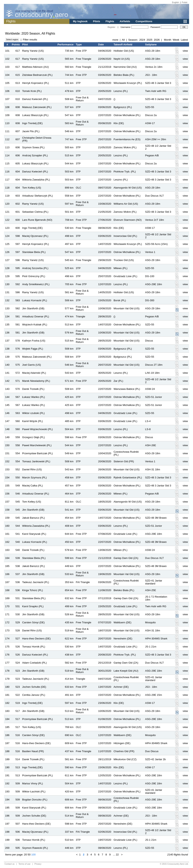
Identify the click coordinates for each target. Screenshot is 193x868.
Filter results (30, 40)
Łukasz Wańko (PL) (34, 397)
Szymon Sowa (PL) (33, 147)
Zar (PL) (118, 381)
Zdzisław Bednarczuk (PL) (37, 75)
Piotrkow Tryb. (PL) (125, 172)
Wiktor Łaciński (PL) (34, 792)
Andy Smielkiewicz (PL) (36, 284)
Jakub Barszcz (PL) (34, 518)
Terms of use (24, 864)
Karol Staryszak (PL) (34, 534)
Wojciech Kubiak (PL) (35, 325)
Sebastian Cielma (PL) (35, 212)
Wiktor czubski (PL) (33, 413)
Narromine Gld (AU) (125, 67)
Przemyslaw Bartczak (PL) (37, 453)
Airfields (125, 21)
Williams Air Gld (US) (126, 204)
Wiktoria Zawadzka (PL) (36, 180)
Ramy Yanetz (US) (33, 51)
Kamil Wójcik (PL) (32, 421)
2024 (142, 40)
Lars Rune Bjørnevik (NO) (37, 220)
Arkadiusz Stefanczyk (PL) (37, 196)
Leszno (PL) (121, 91)
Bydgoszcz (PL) (123, 107)
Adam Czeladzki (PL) (34, 663)
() (114, 99)
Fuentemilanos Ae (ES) (127, 139)
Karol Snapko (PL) (33, 606)
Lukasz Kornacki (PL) (35, 300)
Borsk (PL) (120, 300)
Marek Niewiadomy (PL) (36, 381)
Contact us (10, 864)
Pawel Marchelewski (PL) (37, 445)
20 (25, 855)
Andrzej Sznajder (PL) (35, 155)
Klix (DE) (119, 123)
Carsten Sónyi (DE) (33, 622)
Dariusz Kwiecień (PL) (35, 99)
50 (29, 855)
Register (111, 27)
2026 (157, 40)
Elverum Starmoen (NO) (128, 220)
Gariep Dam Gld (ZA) (126, 558)
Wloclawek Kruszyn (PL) (128, 83)
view (185, 51)
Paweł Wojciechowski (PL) (37, 429)
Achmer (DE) (121, 687)
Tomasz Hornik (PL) (34, 647)
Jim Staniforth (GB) (33, 308)
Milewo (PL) (120, 268)
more (115, 40)
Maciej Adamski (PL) (34, 373)
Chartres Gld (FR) (124, 751)
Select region (12, 39)
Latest (184, 40)
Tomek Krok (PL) (32, 91)
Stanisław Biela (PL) (34, 252)
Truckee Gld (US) (124, 260)
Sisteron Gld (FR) (124, 461)
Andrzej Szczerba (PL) (35, 268)
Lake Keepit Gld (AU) (126, 671)
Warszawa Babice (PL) (127, 389)
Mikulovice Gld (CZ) (125, 759)
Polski (185, 2)
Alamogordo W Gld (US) (128, 188)
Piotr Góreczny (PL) (34, 276)
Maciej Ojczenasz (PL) (35, 236)
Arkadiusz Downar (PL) (36, 316)
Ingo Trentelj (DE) (32, 123)
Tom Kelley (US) (32, 188)
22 (117, 855)
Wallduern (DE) (122, 622)
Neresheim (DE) (123, 639)
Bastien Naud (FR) (33, 751)
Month (168, 40)
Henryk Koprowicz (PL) (36, 83)
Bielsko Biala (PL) (124, 75)
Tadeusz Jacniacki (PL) (36, 582)
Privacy (38, 864)
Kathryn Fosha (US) (34, 341)
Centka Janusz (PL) (34, 695)
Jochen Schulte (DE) (34, 687)
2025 (149, 40)
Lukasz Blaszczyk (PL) (35, 115)
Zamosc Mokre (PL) (125, 147)
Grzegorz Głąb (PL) (34, 437)
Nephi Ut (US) (122, 59)
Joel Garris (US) (32, 365)
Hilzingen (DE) (122, 743)
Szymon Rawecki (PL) (35, 848)
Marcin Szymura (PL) (34, 477)
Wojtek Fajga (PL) (33, 349)
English (175, 2)
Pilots (96, 21)
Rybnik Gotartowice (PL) (128, 477)
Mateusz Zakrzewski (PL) (37, 107)
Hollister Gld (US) (124, 51)
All (123, 40)
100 (33, 855)
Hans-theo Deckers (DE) (36, 639)
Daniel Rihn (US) (32, 469)
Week (176, 40)
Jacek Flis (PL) (31, 131)
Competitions (144, 21)
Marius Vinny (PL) (33, 783)
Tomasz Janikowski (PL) (36, 461)
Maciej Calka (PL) (32, 486)
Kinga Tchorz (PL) (33, 590)
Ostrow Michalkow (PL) (127, 115)
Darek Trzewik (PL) (33, 389)
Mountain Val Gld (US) (127, 308)
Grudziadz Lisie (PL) (125, 276)
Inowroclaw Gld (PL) (125, 236)
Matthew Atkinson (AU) (36, 67)
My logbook (80, 21)
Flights (110, 21)
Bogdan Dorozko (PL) (35, 800)
